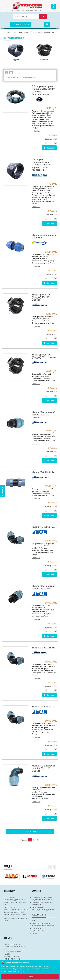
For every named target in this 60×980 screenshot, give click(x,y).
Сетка (11, 73)
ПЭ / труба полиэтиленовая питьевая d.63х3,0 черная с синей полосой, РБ (41, 165)
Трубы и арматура (38, 931)
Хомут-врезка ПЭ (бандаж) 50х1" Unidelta (44, 356)
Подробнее (36, 131)
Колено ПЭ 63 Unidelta (44, 648)
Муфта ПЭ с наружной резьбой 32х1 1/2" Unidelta (43, 415)
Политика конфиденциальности (15, 915)
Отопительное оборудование (42, 897)
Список (7, 73)
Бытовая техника (38, 907)
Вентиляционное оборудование (43, 910)
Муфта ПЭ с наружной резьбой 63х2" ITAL (43, 587)
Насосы (35, 933)
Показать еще (30, 832)
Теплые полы (36, 928)
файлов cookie (18, 971)
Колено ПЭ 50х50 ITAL (43, 707)
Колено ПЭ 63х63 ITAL (43, 527)
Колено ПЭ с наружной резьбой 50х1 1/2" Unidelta (44, 768)
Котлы (34, 921)
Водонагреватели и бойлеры (42, 900)
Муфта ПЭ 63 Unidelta (43, 472)
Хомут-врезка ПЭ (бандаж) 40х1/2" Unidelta (41, 297)
